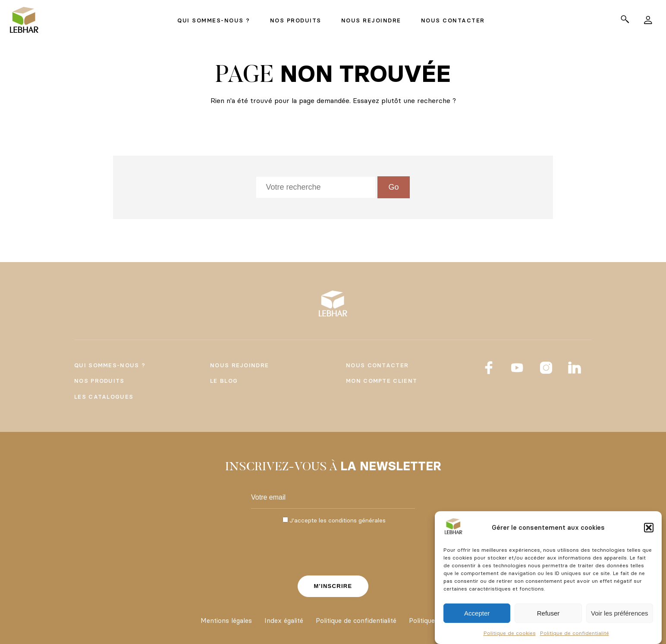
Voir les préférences (620, 613)
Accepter (477, 613)
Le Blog (224, 381)
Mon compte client (382, 381)
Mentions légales (226, 621)
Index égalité (284, 621)
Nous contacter (377, 365)
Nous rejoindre (239, 365)
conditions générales (357, 520)
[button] (649, 528)
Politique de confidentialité (575, 633)
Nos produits (99, 381)
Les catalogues (104, 397)
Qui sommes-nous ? (110, 365)
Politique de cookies (510, 633)
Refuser (548, 613)
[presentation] (333, 549)
